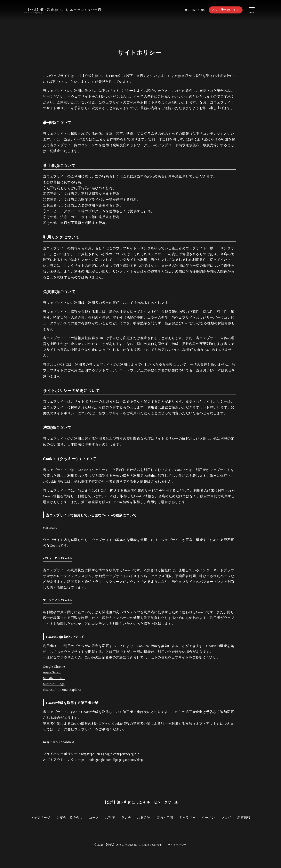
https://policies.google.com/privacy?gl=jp (111, 754)
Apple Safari (52, 672)
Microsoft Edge (54, 684)
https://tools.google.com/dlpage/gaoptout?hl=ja (112, 760)
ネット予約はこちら (225, 10)
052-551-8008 (193, 10)
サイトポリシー (177, 845)
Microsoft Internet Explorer (63, 690)
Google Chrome (54, 667)
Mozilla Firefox (54, 678)
